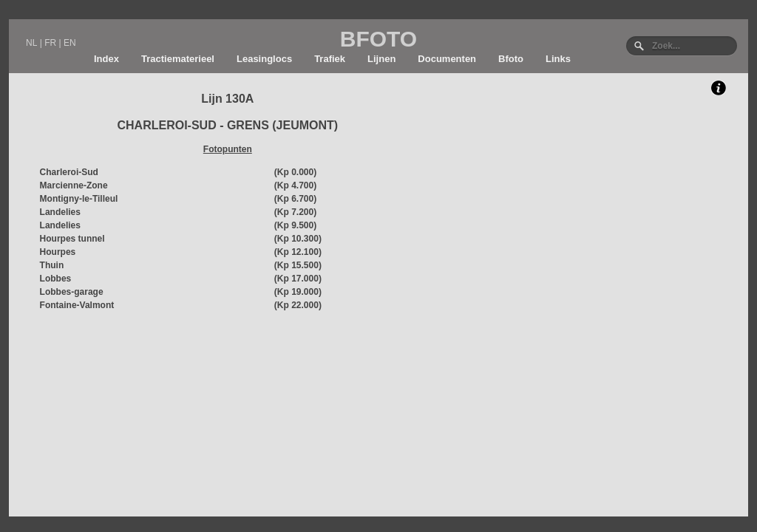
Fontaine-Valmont (77, 305)
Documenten (447, 59)
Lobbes (56, 279)
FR (50, 43)
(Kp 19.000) (298, 292)
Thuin (52, 265)
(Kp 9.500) (295, 225)
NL (31, 43)
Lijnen (381, 59)
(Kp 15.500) (298, 265)
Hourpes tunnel (72, 239)
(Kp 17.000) (298, 279)
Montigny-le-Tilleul (79, 199)
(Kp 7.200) (295, 212)
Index (106, 59)
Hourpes (58, 252)
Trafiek (330, 59)
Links (558, 59)
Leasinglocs (264, 59)
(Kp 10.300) (298, 239)
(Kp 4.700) (295, 185)
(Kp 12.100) (298, 252)
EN (70, 43)
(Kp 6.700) (295, 199)
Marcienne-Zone (74, 185)
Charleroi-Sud (69, 172)
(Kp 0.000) (295, 172)
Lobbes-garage (72, 292)
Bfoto (511, 59)
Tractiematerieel (178, 59)
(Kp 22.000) (298, 305)
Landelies (60, 212)
